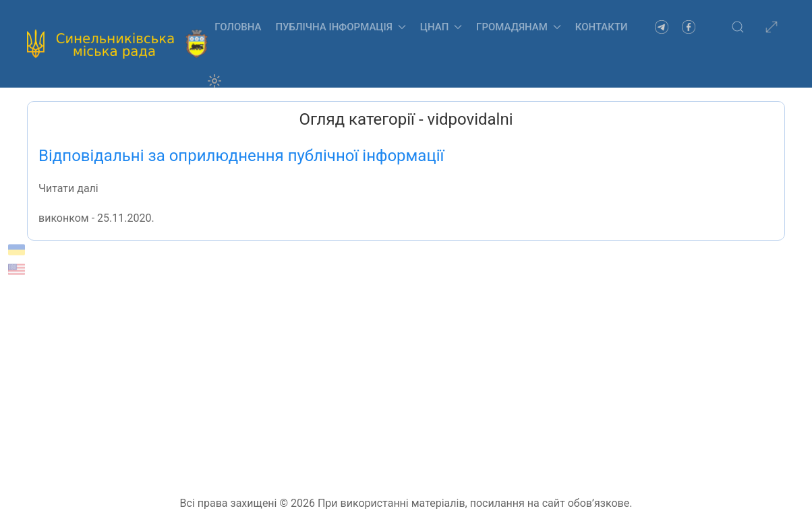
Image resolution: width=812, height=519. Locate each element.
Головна (238, 27)
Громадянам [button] (519, 27)
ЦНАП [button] (441, 27)
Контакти (602, 27)
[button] (738, 27)
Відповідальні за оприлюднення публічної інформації (241, 156)
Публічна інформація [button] (340, 27)
